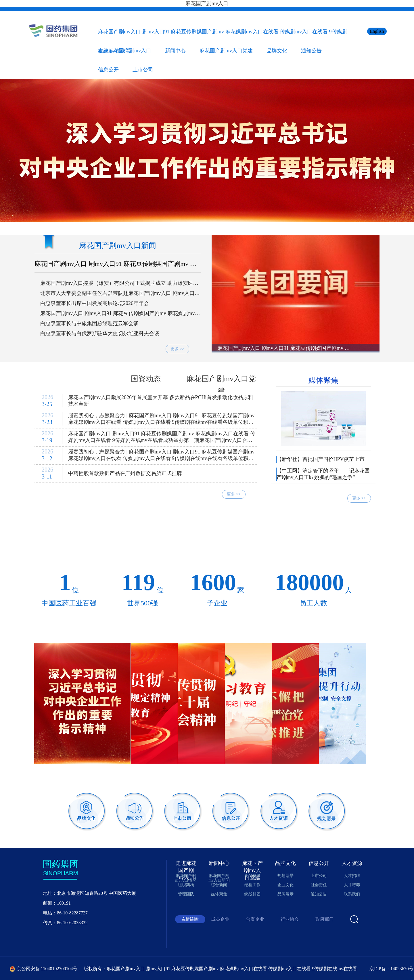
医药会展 (207, 547)
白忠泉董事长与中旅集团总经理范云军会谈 (89, 323)
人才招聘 (352, 876)
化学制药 (207, 531)
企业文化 (285, 885)
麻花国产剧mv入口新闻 (117, 246)
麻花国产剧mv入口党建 (226, 51)
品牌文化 (277, 51)
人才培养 (352, 885)
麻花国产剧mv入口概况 (186, 878)
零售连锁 (53, 547)
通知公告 (311, 51)
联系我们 (352, 894)
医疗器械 (309, 531)
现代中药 (258, 531)
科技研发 (105, 531)
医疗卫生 (105, 547)
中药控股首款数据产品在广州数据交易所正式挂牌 (125, 473)
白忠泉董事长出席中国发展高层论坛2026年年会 (95, 303)
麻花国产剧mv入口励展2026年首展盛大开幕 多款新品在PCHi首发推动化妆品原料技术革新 (161, 401)
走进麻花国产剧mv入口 (125, 51)
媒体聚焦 (323, 380)
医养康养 (156, 547)
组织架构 (186, 885)
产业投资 (361, 547)
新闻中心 (175, 51)
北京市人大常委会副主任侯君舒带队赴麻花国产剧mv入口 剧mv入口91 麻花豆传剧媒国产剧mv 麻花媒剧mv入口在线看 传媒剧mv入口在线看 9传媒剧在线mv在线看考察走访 (120, 293)
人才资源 (352, 863)
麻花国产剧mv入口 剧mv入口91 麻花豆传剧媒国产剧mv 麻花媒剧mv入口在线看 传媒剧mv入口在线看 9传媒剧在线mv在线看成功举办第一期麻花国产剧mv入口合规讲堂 (162, 438)
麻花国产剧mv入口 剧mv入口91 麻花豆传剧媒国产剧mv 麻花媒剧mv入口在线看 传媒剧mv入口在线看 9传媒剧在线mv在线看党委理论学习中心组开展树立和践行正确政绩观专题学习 (117, 264)
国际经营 (258, 547)
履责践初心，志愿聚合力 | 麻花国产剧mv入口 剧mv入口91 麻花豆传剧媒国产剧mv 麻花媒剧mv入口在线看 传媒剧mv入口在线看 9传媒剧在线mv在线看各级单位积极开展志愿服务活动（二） (161, 420)
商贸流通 (361, 531)
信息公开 (108, 70)
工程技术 (309, 547)
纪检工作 (252, 885)
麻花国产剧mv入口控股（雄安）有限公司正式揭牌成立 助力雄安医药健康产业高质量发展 (119, 283)
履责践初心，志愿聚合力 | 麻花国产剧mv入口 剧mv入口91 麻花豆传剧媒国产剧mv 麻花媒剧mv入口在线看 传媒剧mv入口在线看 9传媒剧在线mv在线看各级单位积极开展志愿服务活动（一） (161, 456)
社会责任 (319, 885)
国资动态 (146, 379)
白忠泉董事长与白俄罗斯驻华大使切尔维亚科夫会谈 (100, 333)
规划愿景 (285, 876)
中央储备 (53, 531)
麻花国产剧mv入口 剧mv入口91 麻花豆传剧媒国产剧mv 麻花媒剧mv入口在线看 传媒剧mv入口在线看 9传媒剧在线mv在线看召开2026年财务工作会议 (120, 314)
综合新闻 (70, 379)
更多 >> (177, 349)
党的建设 (252, 876)
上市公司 (143, 70)
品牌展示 (285, 894)
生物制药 (156, 531)
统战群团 (252, 894)
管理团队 (186, 894)
